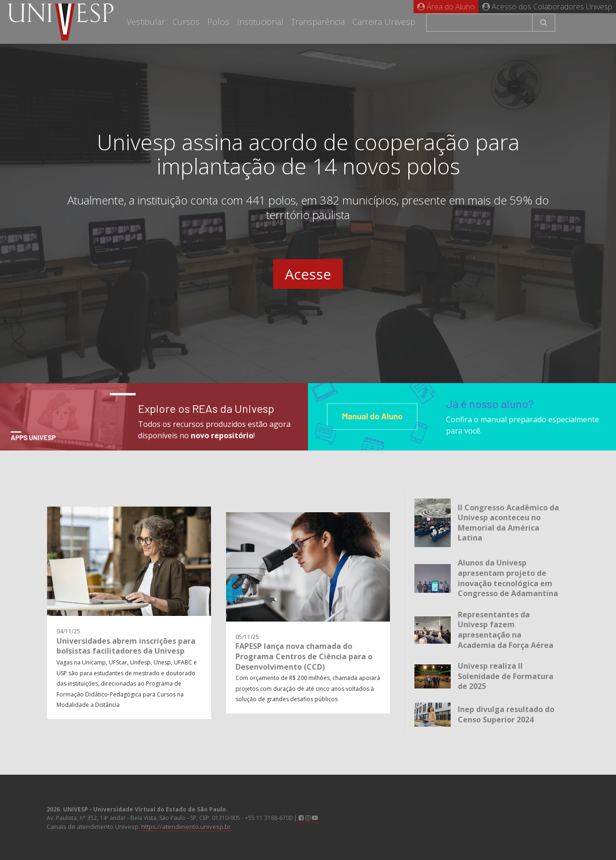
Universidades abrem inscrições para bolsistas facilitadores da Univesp (126, 646)
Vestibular (146, 22)
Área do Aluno (446, 7)
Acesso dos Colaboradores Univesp (547, 7)
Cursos (186, 22)
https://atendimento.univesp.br (186, 827)
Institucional (260, 22)
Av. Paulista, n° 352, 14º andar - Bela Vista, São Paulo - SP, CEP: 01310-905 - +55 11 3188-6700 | (182, 814)
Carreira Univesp (384, 22)
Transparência (318, 22)
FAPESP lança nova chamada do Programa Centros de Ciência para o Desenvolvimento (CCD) (304, 656)
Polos (218, 22)
